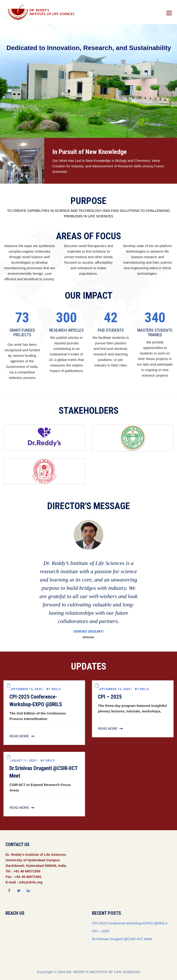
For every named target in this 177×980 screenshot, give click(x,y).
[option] (88, 580)
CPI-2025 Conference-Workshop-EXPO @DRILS (130, 923)
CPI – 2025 (110, 697)
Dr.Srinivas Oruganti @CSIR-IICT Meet (122, 939)
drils (56, 689)
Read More (19, 736)
